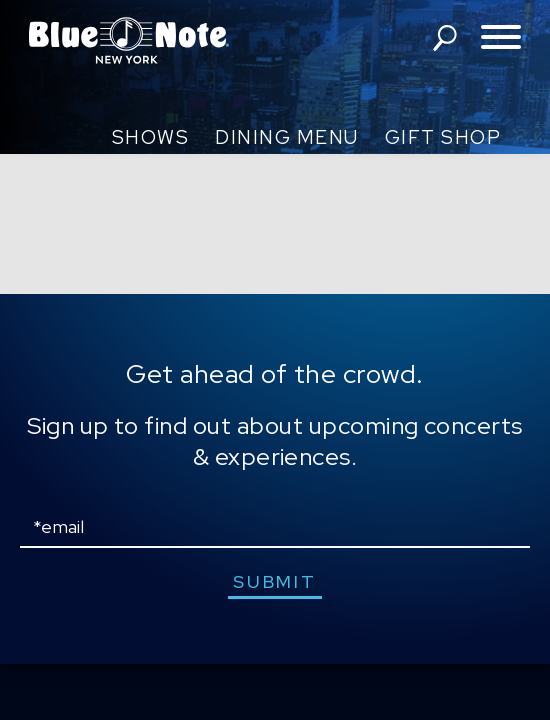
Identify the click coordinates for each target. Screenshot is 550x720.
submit (274, 581)
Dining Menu (287, 137)
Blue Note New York (129, 40)
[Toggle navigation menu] (501, 38)
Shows (151, 137)
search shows (445, 38)
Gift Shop (443, 137)
